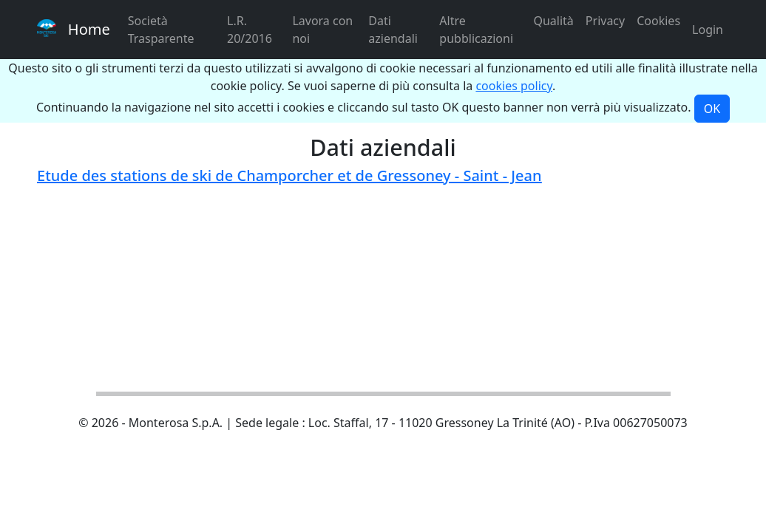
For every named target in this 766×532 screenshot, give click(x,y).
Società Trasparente (161, 30)
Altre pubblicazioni (476, 30)
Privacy (605, 21)
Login (708, 30)
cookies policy (514, 86)
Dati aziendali (393, 30)
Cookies (658, 21)
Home (74, 29)
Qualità (553, 21)
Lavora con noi (322, 30)
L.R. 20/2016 (250, 30)
